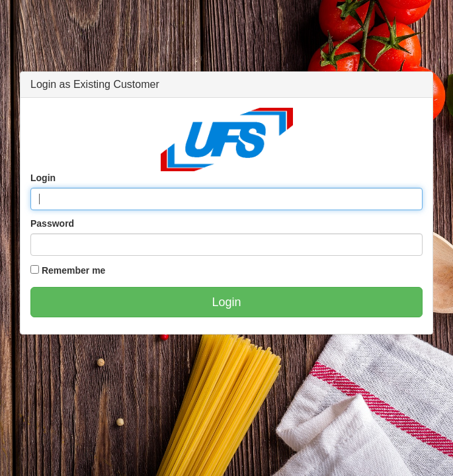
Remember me (74, 270)
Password (52, 223)
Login (43, 178)
